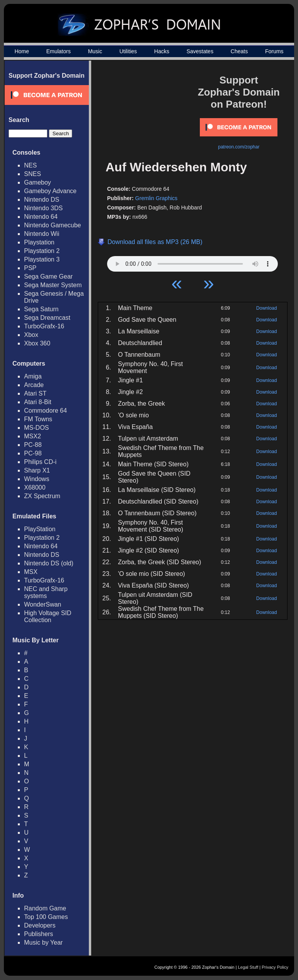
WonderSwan (43, 604)
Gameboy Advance (50, 191)
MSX (31, 572)
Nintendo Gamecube (53, 225)
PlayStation (40, 529)
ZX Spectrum (42, 496)
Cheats (239, 51)
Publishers (39, 934)
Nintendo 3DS (43, 208)
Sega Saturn (41, 309)
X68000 (35, 487)
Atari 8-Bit (38, 402)
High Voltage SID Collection (48, 616)
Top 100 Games (46, 917)
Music (95, 51)
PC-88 (33, 445)
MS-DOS (36, 428)
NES (30, 165)
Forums (274, 51)
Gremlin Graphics (156, 198)
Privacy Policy (275, 967)
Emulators (58, 51)
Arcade (34, 385)
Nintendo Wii (42, 234)
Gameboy (37, 182)
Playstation (39, 242)
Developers (40, 925)
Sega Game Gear (48, 276)
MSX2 (33, 436)
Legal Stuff (248, 967)
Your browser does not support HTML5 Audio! (192, 262)
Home (22, 51)
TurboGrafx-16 (44, 326)
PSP (30, 268)
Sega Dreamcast (47, 318)
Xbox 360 (37, 343)
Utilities (128, 51)
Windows (37, 479)
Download (266, 308)
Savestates (200, 51)
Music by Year (43, 943)
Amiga (33, 376)
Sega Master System (53, 285)
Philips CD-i (40, 462)
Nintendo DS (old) (49, 563)
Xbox (31, 335)
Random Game (45, 908)
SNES (33, 174)
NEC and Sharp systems (46, 592)
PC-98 (33, 453)
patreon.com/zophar (239, 147)
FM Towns (38, 419)
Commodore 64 (45, 411)
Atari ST (35, 393)
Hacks (162, 51)
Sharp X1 (37, 470)
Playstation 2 (42, 251)
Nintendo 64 (41, 217)
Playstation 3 (42, 259)
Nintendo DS (42, 200)
